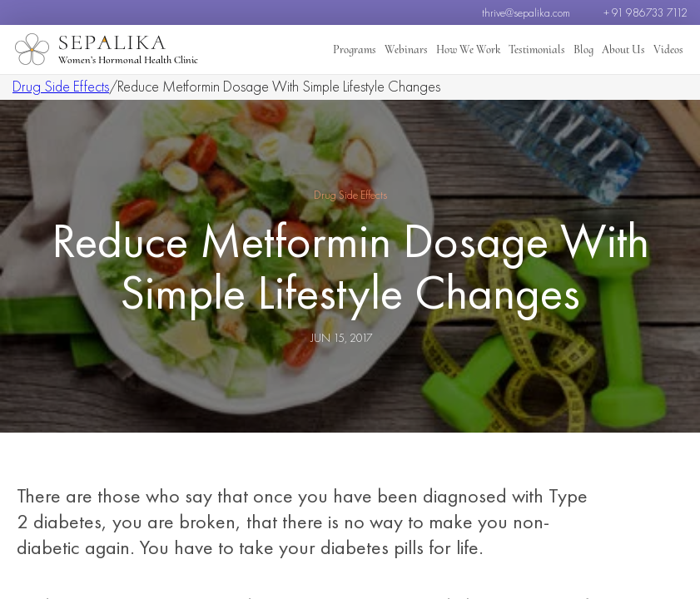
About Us (628, 50)
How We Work (483, 50)
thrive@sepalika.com (526, 12)
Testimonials (548, 50)
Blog (591, 50)
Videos (670, 50)
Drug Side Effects (61, 86)
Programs (376, 50)
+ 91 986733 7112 (645, 12)
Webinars (424, 50)
